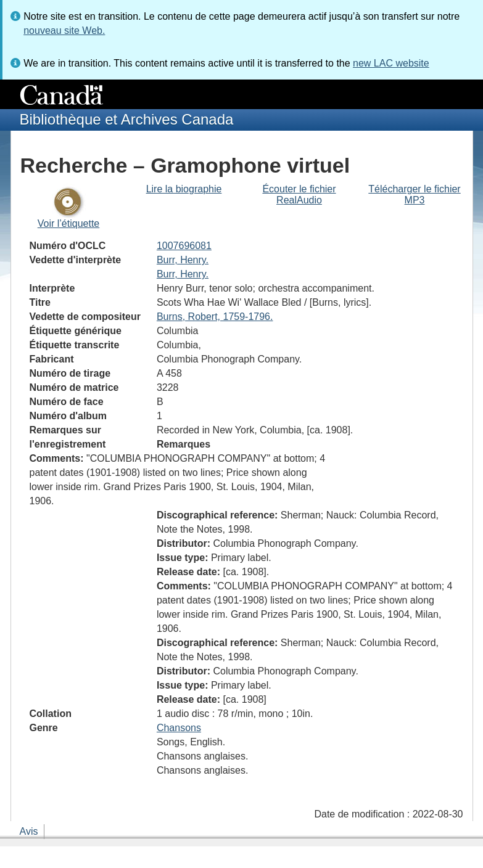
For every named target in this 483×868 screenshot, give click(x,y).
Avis (29, 831)
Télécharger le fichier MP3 (414, 194)
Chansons (179, 728)
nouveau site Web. (64, 31)
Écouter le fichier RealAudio (299, 194)
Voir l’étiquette (69, 223)
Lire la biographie (184, 189)
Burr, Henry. (183, 260)
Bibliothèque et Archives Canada (127, 119)
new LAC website (391, 63)
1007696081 (184, 246)
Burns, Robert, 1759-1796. (215, 317)
